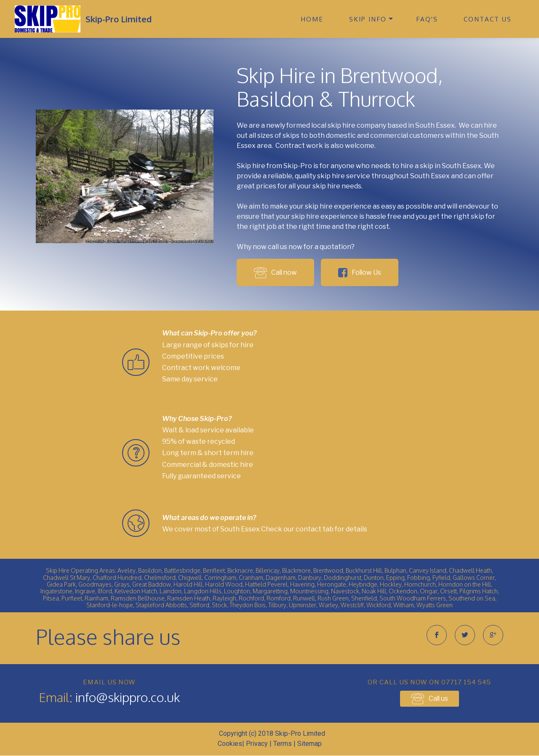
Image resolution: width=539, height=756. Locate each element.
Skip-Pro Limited (119, 19)
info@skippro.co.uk (128, 697)
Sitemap (310, 744)
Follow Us (363, 272)
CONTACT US (488, 19)
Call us (430, 699)
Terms (283, 744)
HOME (312, 19)
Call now (276, 272)
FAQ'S (427, 19)
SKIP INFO (368, 19)
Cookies (230, 744)
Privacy (257, 744)
